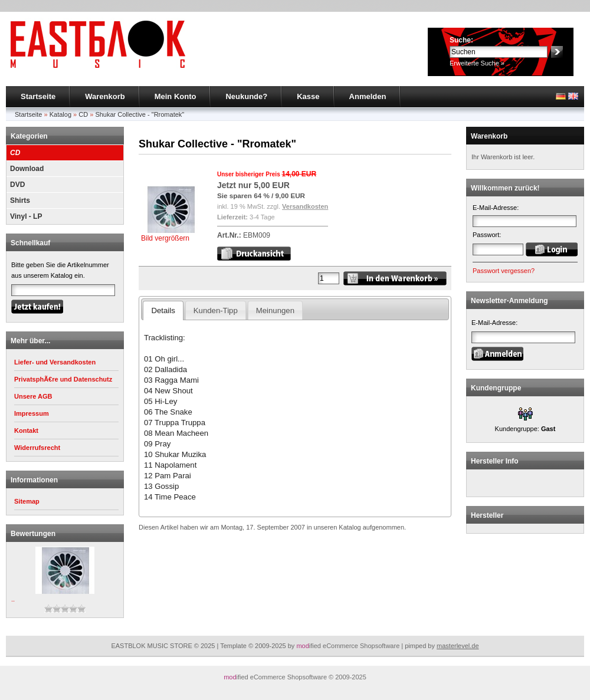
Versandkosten (305, 206)
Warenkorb (105, 96)
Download (27, 169)
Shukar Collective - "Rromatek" (140, 114)
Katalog (60, 114)
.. (13, 599)
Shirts (20, 201)
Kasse (308, 96)
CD (83, 114)
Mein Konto (176, 96)
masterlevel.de (458, 646)
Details (163, 310)
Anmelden (368, 96)
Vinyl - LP (26, 216)
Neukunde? (246, 96)
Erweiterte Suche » (477, 63)
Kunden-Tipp (216, 310)
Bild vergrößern (171, 234)
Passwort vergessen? (504, 271)
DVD (17, 185)
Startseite (38, 96)
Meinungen (275, 310)
